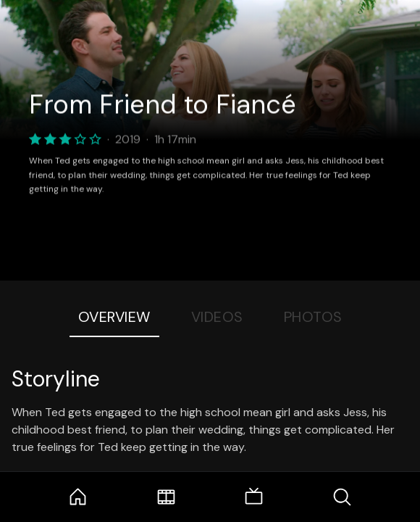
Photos (313, 317)
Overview (114, 317)
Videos (217, 317)
